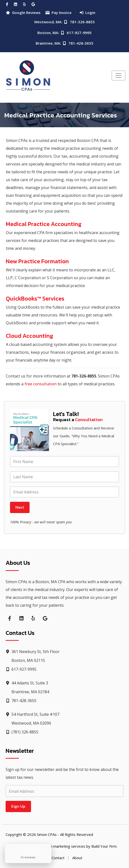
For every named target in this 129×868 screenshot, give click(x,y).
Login (87, 13)
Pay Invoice (59, 13)
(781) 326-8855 (22, 732)
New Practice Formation (37, 261)
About (77, 858)
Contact (58, 858)
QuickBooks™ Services (35, 298)
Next (20, 507)
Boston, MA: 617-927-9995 (64, 33)
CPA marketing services (65, 846)
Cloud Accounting (30, 336)
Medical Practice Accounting (44, 224)
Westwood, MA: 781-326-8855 (64, 22)
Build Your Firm (104, 846)
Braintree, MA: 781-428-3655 (65, 43)
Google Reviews (23, 13)
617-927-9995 (21, 669)
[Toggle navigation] (118, 75)
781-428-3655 (21, 701)
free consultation (41, 384)
